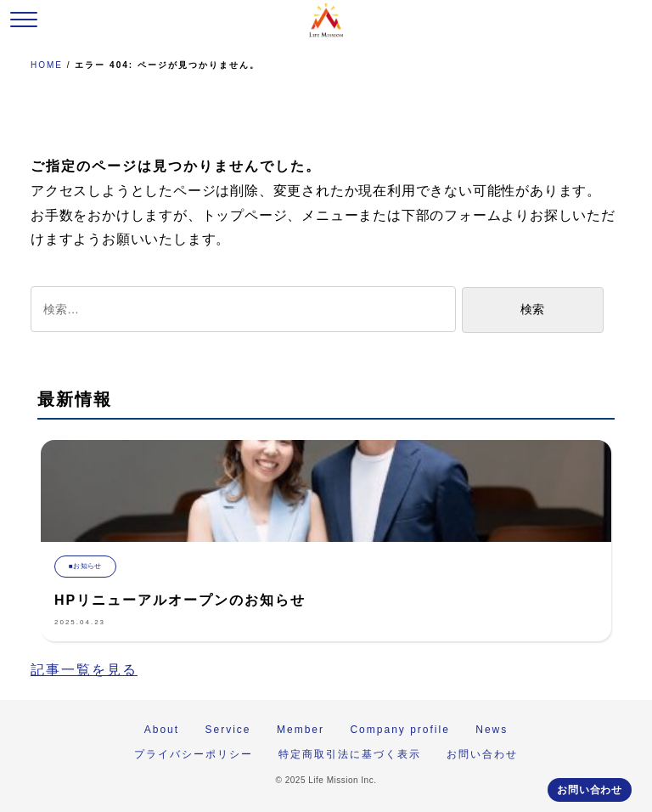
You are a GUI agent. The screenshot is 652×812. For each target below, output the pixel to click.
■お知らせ (85, 566)
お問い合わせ (590, 790)
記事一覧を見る (84, 670)
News (492, 730)
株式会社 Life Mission (326, 20)
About (162, 730)
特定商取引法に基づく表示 (350, 754)
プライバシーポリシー (194, 754)
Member (301, 730)
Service (228, 730)
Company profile (399, 730)
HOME (47, 65)
